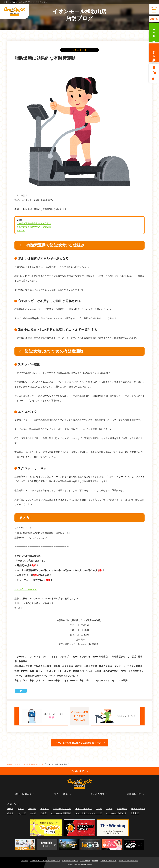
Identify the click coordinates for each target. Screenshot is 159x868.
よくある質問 (97, 794)
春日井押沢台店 (138, 809)
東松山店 (45, 809)
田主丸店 (135, 813)
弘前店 (99, 809)
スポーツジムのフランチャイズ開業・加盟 (45, 861)
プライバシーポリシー (109, 861)
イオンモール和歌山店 (116, 813)
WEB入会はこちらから (26, 589)
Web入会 (154, 33)
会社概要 (95, 861)
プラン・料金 (61, 794)
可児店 (109, 809)
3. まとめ (21, 230)
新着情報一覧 (134, 794)
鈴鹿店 (10, 813)
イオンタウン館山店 (62, 809)
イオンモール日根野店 (61, 813)
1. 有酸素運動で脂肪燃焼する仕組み (34, 224)
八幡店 (44, 813)
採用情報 (25, 861)
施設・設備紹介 (23, 794)
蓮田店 (10, 809)
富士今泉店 (122, 809)
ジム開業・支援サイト (70, 861)
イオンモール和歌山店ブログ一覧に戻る (79, 716)
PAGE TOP (79, 771)
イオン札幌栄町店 (84, 809)
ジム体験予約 (154, 53)
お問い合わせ (85, 861)
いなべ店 (22, 813)
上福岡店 (32, 809)
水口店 (33, 813)
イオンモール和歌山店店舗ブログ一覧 (29, 764)
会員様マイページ (154, 75)
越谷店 (21, 809)
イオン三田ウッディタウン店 (89, 813)
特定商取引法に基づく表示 (128, 861)
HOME (10, 764)
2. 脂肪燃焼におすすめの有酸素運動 (34, 227)
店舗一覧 (154, 19)
